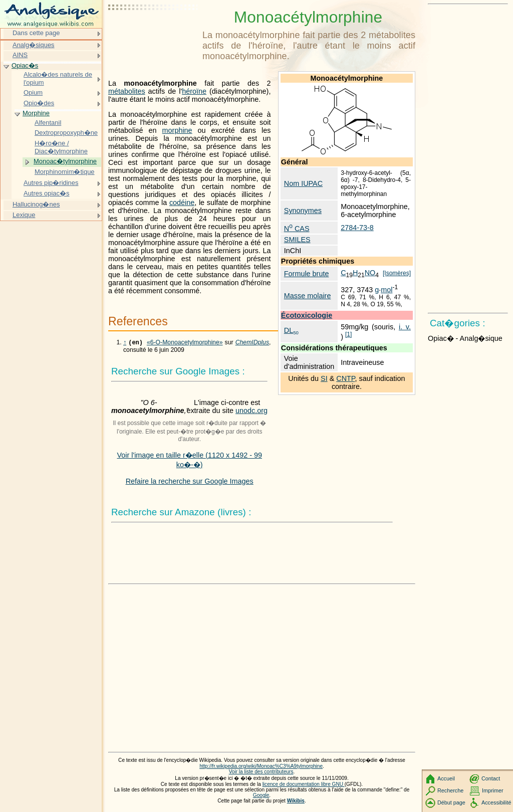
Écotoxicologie (307, 315)
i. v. (405, 327)
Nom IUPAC (303, 183)
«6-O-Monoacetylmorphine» (185, 343)
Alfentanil (48, 123)
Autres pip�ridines (51, 183)
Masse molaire (308, 296)
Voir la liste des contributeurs (261, 773)
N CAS (297, 229)
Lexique (24, 215)
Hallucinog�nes (36, 204)
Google (261, 796)
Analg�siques (34, 45)
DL (291, 330)
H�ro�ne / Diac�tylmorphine (61, 147)
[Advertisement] (153, 33)
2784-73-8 (357, 228)
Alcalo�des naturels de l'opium (58, 78)
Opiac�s (25, 65)
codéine (182, 202)
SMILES (297, 240)
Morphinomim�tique (65, 172)
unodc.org (251, 412)
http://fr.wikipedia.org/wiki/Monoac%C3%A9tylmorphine (261, 767)
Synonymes (303, 211)
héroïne (194, 91)
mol (387, 290)
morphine (177, 130)
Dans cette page (36, 33)
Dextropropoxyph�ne (66, 133)
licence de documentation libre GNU (304, 785)
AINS (20, 55)
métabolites (127, 91)
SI (324, 378)
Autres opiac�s (46, 193)
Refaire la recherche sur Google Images (190, 482)
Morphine (36, 113)
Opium (33, 92)
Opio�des (39, 103)
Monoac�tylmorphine (65, 161)
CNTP (345, 378)
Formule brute (307, 274)
